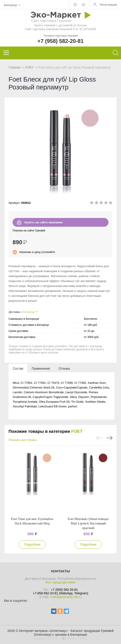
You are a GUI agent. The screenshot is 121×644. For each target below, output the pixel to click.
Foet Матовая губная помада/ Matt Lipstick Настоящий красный (88, 523)
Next (109, 438)
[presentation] (18, 368)
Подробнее (32, 544)
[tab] (18, 368)
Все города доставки (60, 582)
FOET (29, 67)
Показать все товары (23, 440)
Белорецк (11, 5)
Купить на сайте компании (43, 222)
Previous (99, 438)
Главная (14, 67)
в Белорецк (27, 312)
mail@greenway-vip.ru (66, 597)
